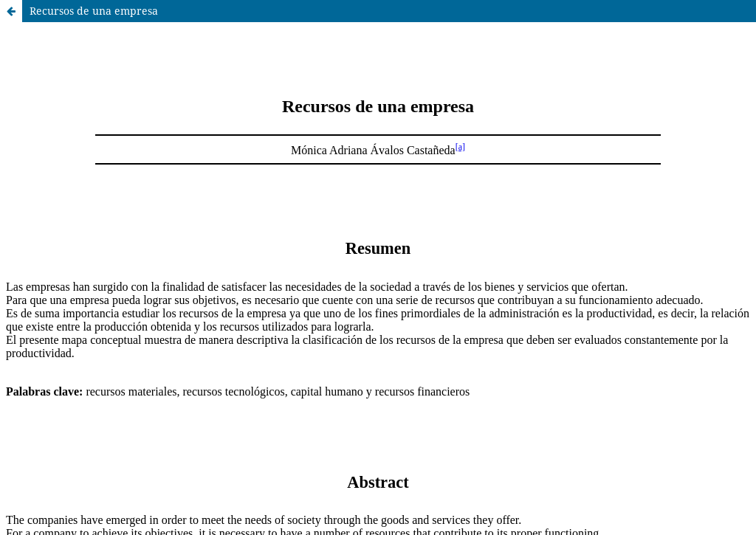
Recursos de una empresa (94, 11)
